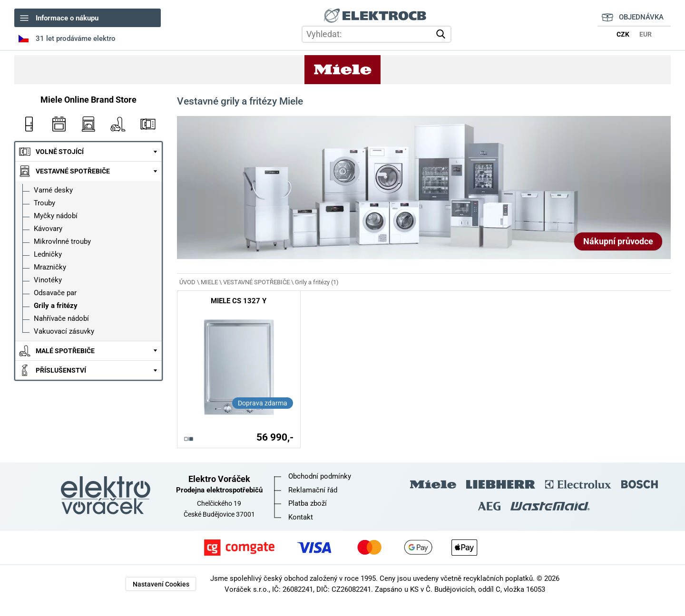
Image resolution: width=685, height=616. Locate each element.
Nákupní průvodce (618, 241)
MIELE (209, 282)
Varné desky (53, 190)
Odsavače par (55, 293)
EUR (646, 34)
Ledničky (48, 254)
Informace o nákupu (67, 18)
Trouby (44, 203)
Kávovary (48, 229)
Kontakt (301, 517)
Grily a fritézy (56, 306)
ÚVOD (187, 282)
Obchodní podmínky (320, 476)
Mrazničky (50, 267)
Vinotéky (48, 280)
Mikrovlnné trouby (62, 241)
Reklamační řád (313, 490)
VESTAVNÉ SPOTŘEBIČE (73, 171)
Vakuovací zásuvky (64, 331)
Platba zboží (308, 503)
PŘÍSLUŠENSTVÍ (61, 370)
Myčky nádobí (56, 216)
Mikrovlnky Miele (147, 124)
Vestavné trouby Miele (59, 124)
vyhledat (442, 34)
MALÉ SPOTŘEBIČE (65, 351)
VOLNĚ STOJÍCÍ (60, 152)
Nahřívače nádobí (61, 318)
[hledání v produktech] (377, 34)
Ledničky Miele (29, 124)
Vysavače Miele (118, 124)
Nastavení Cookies (161, 584)
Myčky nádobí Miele (88, 124)
